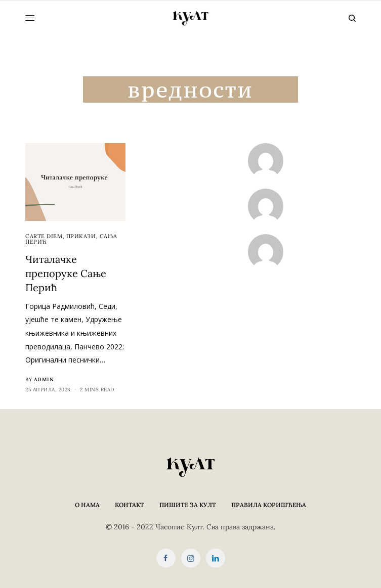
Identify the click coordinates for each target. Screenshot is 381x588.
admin (44, 379)
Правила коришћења (269, 505)
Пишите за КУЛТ (188, 505)
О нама (87, 505)
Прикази (81, 236)
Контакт (130, 505)
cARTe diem (44, 236)
